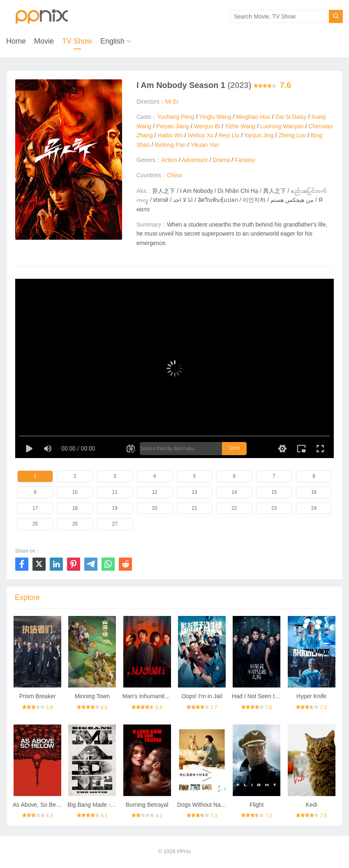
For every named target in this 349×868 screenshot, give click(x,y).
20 (154, 508)
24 (314, 508)
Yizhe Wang (240, 126)
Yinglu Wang (215, 117)
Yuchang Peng (176, 117)
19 (115, 508)
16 (314, 492)
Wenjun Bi (207, 126)
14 (234, 492)
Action (169, 160)
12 (154, 492)
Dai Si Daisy (291, 117)
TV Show (77, 41)
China (174, 175)
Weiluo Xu (201, 135)
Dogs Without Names (204, 805)
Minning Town (92, 696)
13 (194, 492)
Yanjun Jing (259, 135)
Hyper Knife (311, 696)
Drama (221, 160)
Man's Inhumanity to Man (155, 696)
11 (115, 492)
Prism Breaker (38, 696)
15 (274, 492)
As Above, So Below (39, 805)
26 (75, 524)
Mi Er (172, 102)
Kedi (312, 805)
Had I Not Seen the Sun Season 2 (275, 696)
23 (274, 508)
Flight (257, 805)
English (112, 41)
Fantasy (245, 160)
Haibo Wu (170, 135)
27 (115, 524)
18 (75, 508)
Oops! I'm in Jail (202, 696)
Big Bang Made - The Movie (103, 805)
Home (16, 41)
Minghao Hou (253, 117)
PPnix (184, 851)
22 (234, 508)
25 (35, 524)
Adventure (195, 160)
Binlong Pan (170, 145)
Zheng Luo (292, 135)
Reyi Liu (229, 135)
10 (75, 492)
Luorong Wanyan (282, 126)
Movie (44, 41)
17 (35, 508)
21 (194, 508)
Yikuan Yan (205, 145)
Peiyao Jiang (173, 126)
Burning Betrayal (147, 805)
